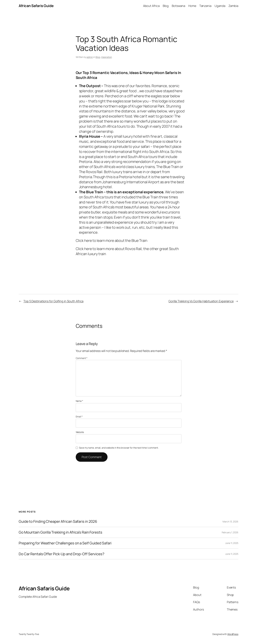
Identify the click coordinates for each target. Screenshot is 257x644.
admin (90, 57)
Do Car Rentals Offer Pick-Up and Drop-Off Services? (62, 554)
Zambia (233, 6)
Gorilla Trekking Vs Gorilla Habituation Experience (201, 301)
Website (80, 432)
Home (192, 6)
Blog (166, 6)
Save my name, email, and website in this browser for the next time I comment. (119, 448)
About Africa (151, 6)
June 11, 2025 (232, 543)
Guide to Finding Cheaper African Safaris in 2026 (58, 522)
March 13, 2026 (230, 522)
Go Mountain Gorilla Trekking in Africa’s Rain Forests (60, 532)
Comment (82, 358)
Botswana (178, 6)
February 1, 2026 (230, 532)
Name (79, 401)
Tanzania (205, 6)
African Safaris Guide (36, 6)
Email (79, 417)
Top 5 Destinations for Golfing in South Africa (53, 301)
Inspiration (107, 57)
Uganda (220, 6)
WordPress (233, 634)
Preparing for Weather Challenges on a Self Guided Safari (65, 543)
